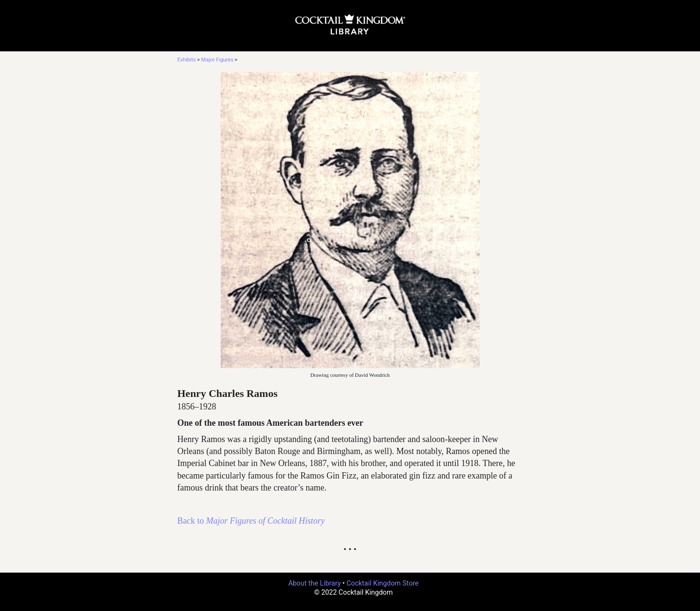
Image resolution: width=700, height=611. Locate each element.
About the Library (314, 583)
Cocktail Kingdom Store (382, 583)
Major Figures (217, 60)
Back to (251, 521)
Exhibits (187, 60)
